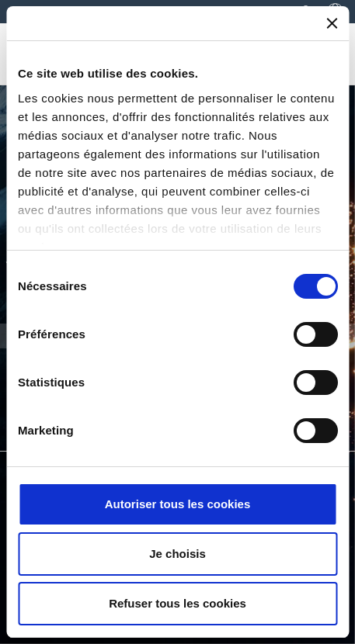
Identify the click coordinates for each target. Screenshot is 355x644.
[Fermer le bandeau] (332, 23)
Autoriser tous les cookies (178, 504)
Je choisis (177, 554)
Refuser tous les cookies (177, 603)
